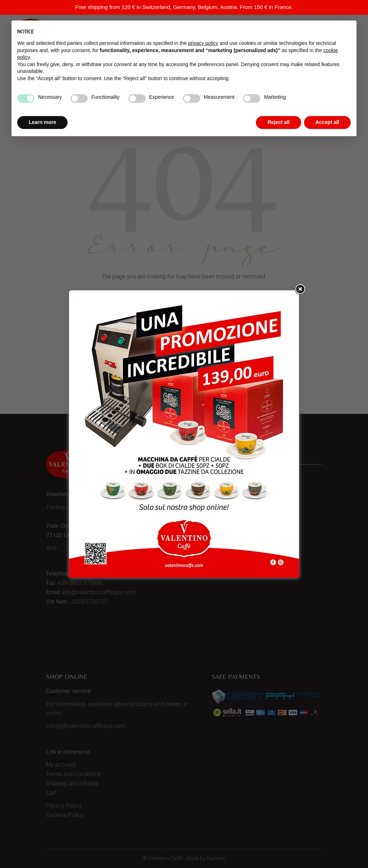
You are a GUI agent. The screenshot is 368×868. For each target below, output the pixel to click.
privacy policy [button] (203, 43)
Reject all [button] (278, 122)
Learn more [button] (42, 122)
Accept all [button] (327, 122)
